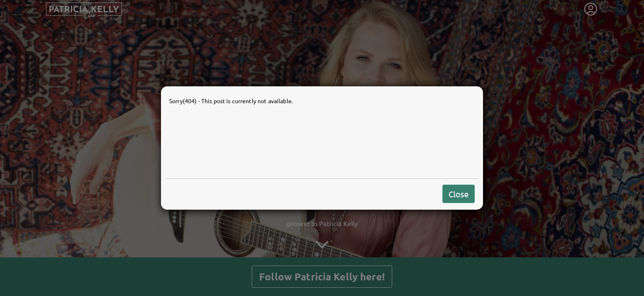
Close (459, 194)
